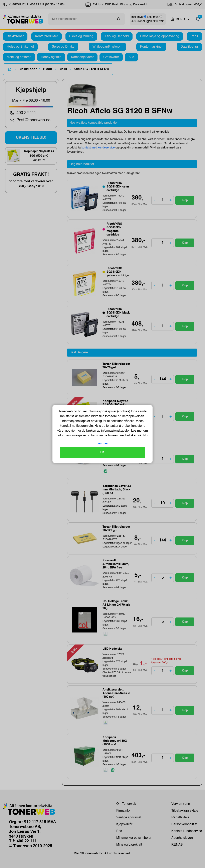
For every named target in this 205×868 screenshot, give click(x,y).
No (145, 436)
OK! (103, 452)
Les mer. (102, 444)
